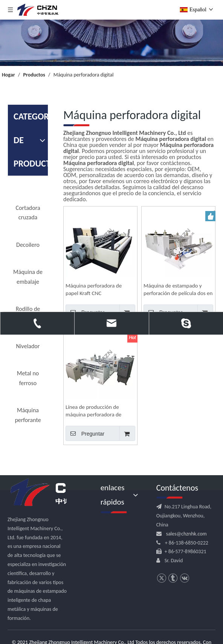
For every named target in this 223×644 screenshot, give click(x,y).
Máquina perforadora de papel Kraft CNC (94, 289)
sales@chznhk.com (186, 534)
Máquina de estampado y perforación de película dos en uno (178, 290)
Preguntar (85, 433)
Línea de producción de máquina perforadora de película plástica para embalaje (93, 411)
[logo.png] (57, 493)
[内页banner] (111, 43)
